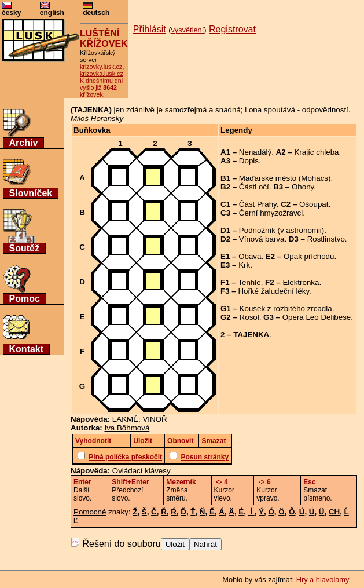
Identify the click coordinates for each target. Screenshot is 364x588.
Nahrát (205, 544)
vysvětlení (187, 30)
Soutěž (24, 248)
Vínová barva (262, 239)
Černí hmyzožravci (271, 213)
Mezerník (181, 482)
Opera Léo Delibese (317, 317)
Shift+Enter (130, 482)
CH (334, 512)
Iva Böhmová (127, 428)
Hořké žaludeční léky (273, 291)
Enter (82, 482)
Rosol (249, 317)
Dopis (249, 161)
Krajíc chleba (316, 152)
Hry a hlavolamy (323, 580)
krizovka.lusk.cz (102, 74)
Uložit (175, 544)
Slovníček (31, 193)
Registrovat (232, 29)
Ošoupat (314, 204)
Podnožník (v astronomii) (282, 230)
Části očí (254, 187)
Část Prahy (258, 204)
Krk (244, 265)
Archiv (24, 143)
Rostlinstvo (326, 239)
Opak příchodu (309, 256)
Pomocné (90, 512)
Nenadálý (255, 152)
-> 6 (263, 482)
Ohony (303, 187)
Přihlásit (150, 29)
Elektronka (301, 282)
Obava (250, 256)
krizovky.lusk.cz (101, 67)
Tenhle (249, 282)
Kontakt (27, 349)
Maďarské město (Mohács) (285, 178)
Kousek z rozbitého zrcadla (286, 308)
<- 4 (221, 482)
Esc (309, 482)
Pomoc (25, 299)
